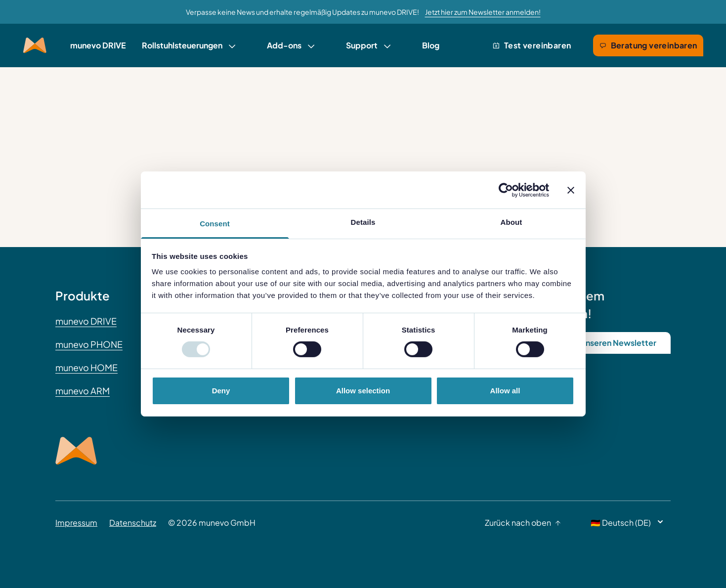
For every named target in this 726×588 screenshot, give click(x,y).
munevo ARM (83, 391)
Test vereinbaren (532, 45)
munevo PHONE (89, 344)
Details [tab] (363, 222)
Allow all (505, 391)
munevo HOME (86, 367)
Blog (431, 45)
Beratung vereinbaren (648, 45)
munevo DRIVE (98, 45)
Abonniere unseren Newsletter (598, 343)
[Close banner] (571, 190)
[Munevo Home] (35, 45)
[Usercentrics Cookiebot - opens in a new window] (506, 190)
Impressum (76, 523)
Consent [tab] (215, 224)
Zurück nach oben (523, 523)
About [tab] (512, 222)
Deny (221, 391)
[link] (189, 45)
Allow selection (363, 391)
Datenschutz (133, 523)
